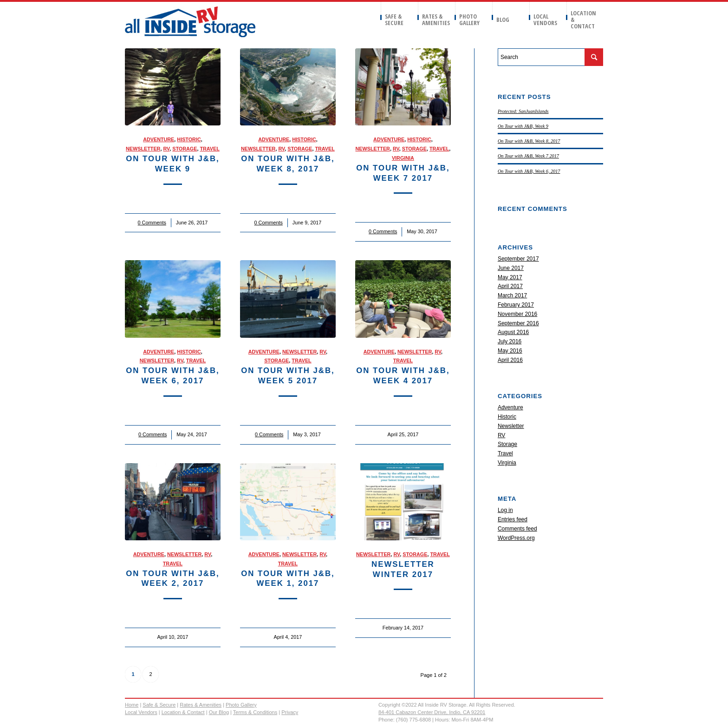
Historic (189, 139)
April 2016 (510, 360)
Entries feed (513, 519)
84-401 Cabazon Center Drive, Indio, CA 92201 (432, 712)
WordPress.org (516, 538)
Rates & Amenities (201, 705)
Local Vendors (141, 712)
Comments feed (517, 529)
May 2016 (510, 351)
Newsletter (143, 149)
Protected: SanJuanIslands (523, 111)
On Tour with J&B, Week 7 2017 (528, 156)
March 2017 (512, 295)
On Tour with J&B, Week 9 (523, 126)
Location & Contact (183, 712)
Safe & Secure (159, 705)
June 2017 (511, 268)
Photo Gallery (241, 705)
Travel (209, 149)
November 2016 (517, 314)
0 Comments (152, 223)
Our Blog (219, 712)
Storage (185, 149)
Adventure (159, 139)
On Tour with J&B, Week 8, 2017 (529, 141)
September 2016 (518, 323)
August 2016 (513, 332)
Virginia (403, 158)
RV (166, 149)
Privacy (290, 712)
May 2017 (510, 277)
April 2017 (510, 286)
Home (132, 705)
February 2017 (516, 305)
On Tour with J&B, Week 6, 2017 (529, 171)
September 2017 (518, 259)
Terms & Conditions (255, 712)
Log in (505, 510)
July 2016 (510, 341)
